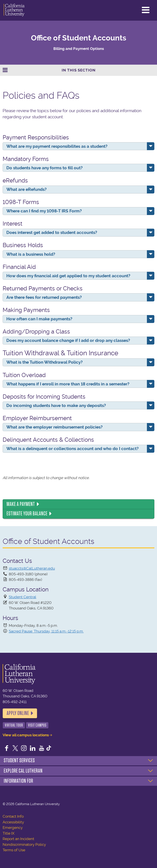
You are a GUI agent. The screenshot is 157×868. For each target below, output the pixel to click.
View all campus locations (26, 735)
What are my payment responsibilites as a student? (57, 146)
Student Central (23, 597)
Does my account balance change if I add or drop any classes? (68, 340)
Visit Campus (37, 725)
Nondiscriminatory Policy (24, 844)
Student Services (19, 760)
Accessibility (13, 822)
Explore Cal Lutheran (23, 771)
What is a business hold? (31, 254)
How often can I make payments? (39, 319)
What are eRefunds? (26, 189)
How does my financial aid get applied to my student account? (68, 276)
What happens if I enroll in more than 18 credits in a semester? (68, 384)
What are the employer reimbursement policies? (54, 427)
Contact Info (13, 816)
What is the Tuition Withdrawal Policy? (44, 362)
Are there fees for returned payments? (44, 297)
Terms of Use (14, 850)
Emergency (13, 828)
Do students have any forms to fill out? (44, 168)
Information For (18, 781)
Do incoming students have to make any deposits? (56, 406)
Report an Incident (18, 839)
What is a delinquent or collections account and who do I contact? (72, 449)
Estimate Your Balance (27, 514)
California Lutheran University (14, 10)
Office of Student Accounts (79, 38)
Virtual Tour (14, 725)
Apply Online (18, 713)
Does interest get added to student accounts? (52, 232)
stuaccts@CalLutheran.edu (32, 568)
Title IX (9, 833)
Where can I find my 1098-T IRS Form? (44, 211)
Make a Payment (21, 504)
